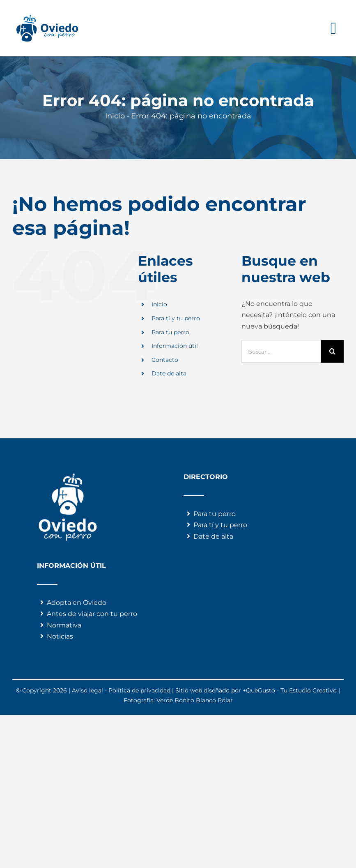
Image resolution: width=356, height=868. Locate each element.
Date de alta (169, 373)
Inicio (159, 304)
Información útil (175, 346)
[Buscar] (332, 351)
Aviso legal (87, 690)
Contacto (165, 360)
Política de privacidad (139, 690)
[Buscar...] (281, 351)
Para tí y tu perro (176, 318)
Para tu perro (170, 332)
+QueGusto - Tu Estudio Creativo (290, 690)
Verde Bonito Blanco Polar (195, 700)
